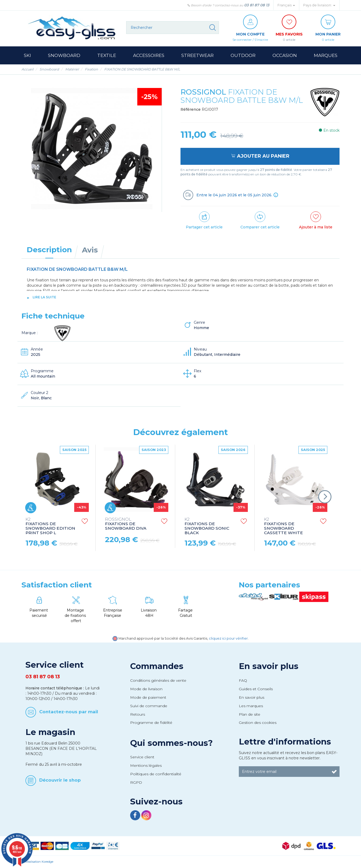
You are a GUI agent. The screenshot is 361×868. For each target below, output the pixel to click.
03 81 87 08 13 (257, 5)
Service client (142, 757)
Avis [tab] (90, 250)
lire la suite (44, 297)
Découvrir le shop (60, 780)
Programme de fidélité (151, 723)
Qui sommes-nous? (171, 743)
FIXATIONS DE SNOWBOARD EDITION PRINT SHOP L (50, 526)
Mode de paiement (148, 697)
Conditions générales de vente (158, 680)
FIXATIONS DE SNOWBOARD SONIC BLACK (207, 526)
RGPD (136, 782)
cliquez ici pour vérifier (228, 638)
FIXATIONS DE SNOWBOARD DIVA (126, 524)
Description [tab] (49, 250)
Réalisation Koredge (39, 862)
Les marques (251, 706)
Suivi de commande (149, 706)
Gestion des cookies (258, 723)
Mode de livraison (146, 689)
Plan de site (250, 714)
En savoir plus (269, 666)
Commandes (157, 666)
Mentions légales (146, 765)
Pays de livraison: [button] (319, 5)
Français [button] (286, 5)
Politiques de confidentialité (156, 774)
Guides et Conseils (256, 689)
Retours (138, 714)
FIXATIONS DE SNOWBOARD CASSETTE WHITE (283, 526)
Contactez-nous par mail (69, 712)
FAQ (243, 680)
